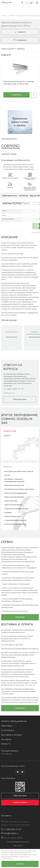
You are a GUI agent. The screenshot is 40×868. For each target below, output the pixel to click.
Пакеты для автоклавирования (16, 493)
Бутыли (7, 475)
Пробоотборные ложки (13, 517)
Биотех (8, 466)
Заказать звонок (9, 393)
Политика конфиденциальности (18, 842)
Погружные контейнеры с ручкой (16, 509)
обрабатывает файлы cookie (14, 851)
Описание (23, 195)
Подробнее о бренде (9, 154)
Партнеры (7, 726)
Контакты (6, 739)
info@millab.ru (11, 833)
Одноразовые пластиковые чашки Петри (19, 489)
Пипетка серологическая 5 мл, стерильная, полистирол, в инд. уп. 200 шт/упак (19, 83)
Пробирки (8, 513)
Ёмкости (8, 436)
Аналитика (10, 431)
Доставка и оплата (11, 735)
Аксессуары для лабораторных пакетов (19, 472)
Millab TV (6, 744)
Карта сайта (18, 846)
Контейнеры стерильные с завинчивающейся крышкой (14, 480)
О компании (8, 730)
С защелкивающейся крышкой (15, 520)
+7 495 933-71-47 (14, 389)
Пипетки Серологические (13, 505)
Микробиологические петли (14, 485)
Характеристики (10, 195)
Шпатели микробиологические (15, 524)
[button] (27, 55)
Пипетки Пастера (11, 501)
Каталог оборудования (14, 721)
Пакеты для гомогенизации (14, 497)
